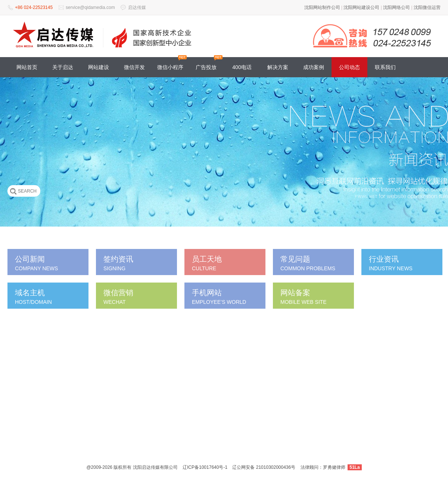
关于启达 (63, 67)
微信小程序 (170, 67)
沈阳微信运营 (427, 7)
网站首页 (27, 67)
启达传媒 (137, 7)
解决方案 (278, 67)
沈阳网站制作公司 (322, 7)
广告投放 (206, 67)
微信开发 (134, 67)
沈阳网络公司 (396, 7)
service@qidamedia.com (90, 7)
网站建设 (99, 67)
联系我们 (385, 67)
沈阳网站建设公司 (361, 7)
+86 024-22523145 (34, 7)
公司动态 (349, 67)
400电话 (242, 67)
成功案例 (314, 67)
